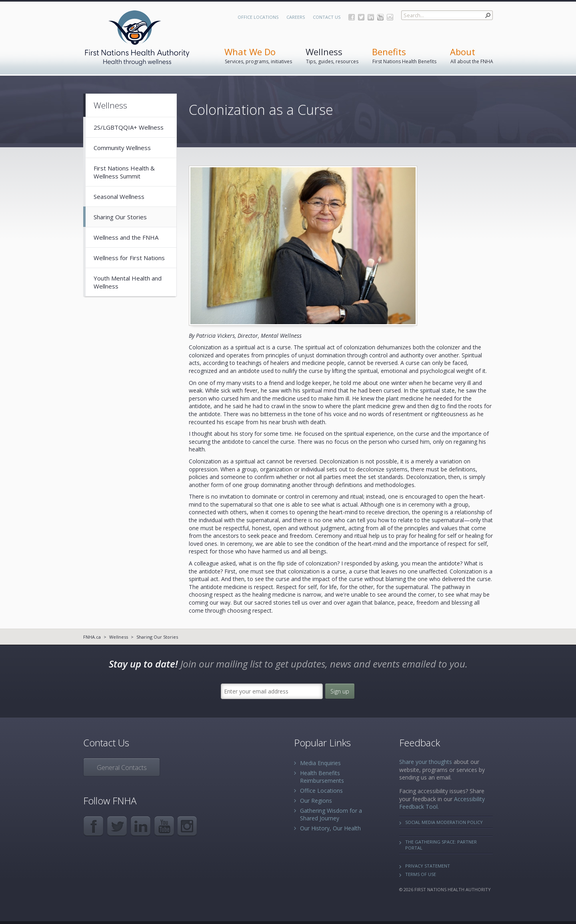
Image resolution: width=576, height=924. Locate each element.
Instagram (390, 17)
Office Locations (258, 17)
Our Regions (316, 801)
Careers (296, 17)
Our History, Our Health (330, 828)
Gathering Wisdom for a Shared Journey (331, 814)
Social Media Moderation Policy (444, 822)
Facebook (352, 17)
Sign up (340, 691)
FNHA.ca (92, 637)
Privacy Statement (428, 866)
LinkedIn (371, 17)
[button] (488, 15)
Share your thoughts (426, 762)
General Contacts (122, 768)
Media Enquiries (320, 763)
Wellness (119, 637)
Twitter (361, 17)
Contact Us (327, 17)
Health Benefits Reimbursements (322, 777)
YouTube (380, 17)
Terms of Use (421, 874)
